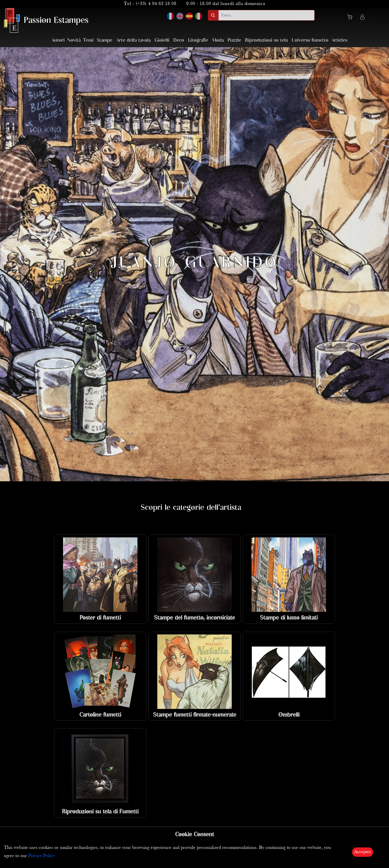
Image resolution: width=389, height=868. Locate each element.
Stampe (105, 40)
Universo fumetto (310, 40)
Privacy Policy (42, 856)
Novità (74, 40)
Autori (58, 40)
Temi (88, 40)
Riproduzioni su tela (266, 40)
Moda (218, 40)
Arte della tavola (133, 40)
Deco (179, 40)
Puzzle (234, 40)
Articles (340, 40)
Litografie (198, 40)
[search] (266, 15)
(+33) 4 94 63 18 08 (156, 4)
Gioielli (162, 40)
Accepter (363, 852)
